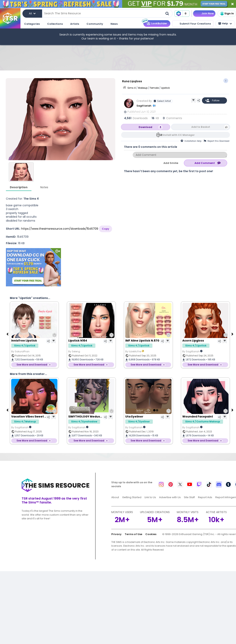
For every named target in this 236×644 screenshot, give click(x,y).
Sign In (227, 14)
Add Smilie (171, 163)
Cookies (151, 534)
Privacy (116, 534)
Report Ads (205, 497)
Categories (32, 24)
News (114, 24)
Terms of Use (133, 534)
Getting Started (132, 497)
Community (95, 24)
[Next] (233, 334)
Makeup (143, 88)
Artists (75, 24)
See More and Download (32, 365)
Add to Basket (201, 127)
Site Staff (189, 497)
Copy (106, 229)
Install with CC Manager (179, 135)
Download (145, 127)
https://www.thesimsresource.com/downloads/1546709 (60, 229)
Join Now (208, 13)
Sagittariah (144, 106)
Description (19, 187)
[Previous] (8, 334)
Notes (44, 187)
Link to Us (150, 497)
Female (154, 88)
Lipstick (165, 88)
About (115, 497)
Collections (55, 24)
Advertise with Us (170, 497)
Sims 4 (132, 88)
